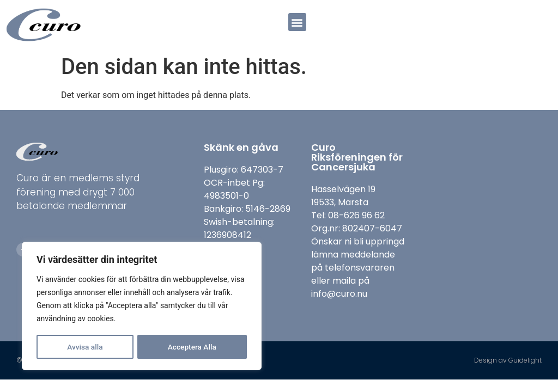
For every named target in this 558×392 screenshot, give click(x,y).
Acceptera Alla (192, 347)
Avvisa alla (85, 347)
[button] (297, 22)
